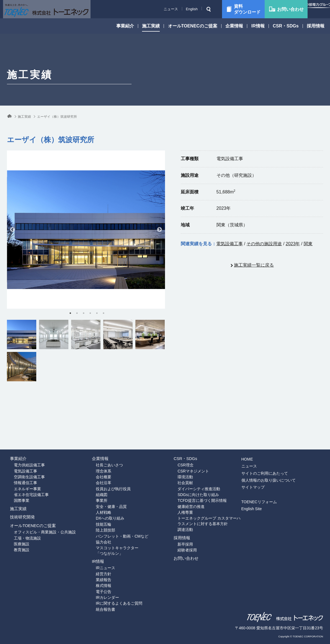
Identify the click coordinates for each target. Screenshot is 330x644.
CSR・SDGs (286, 26)
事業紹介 (125, 26)
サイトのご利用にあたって (276, 438)
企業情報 (234, 26)
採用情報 (316, 26)
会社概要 (97, 447)
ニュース (157, 9)
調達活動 (178, 509)
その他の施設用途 (264, 244)
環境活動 (178, 447)
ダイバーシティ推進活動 (192, 461)
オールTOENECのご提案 (193, 26)
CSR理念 (179, 433)
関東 (308, 244)
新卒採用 (178, 532)
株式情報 (97, 577)
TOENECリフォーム (270, 466)
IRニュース (99, 555)
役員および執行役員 (106, 461)
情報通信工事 (19, 454)
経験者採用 (180, 540)
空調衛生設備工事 (22, 447)
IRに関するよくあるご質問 (112, 598)
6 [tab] (104, 313)
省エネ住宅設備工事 (24, 468)
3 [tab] (84, 313)
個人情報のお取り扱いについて (280, 444)
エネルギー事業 (20, 461)
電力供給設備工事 (22, 433)
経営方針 (97, 563)
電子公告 (97, 584)
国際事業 (15, 475)
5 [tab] (97, 313)
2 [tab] (77, 313)
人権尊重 (178, 489)
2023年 (293, 244)
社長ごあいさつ (102, 433)
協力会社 (97, 525)
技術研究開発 (20, 505)
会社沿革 (97, 454)
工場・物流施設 (20, 538)
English (178, 9)
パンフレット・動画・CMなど (115, 518)
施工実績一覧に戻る (254, 265)
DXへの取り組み (103, 496)
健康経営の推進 (184, 482)
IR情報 (258, 26)
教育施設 (15, 552)
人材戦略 (97, 489)
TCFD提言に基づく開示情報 (195, 475)
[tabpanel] (86, 230)
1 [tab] (70, 313)
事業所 (95, 475)
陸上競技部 (99, 510)
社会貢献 (178, 454)
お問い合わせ (184, 554)
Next (159, 230)
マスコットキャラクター (124, 532)
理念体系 (97, 439)
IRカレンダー (100, 591)
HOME (258, 423)
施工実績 (151, 26)
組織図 (95, 468)
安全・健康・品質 (104, 482)
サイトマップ (264, 451)
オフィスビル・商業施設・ (38, 531)
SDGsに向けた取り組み (191, 468)
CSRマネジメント (186, 439)
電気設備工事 (230, 244)
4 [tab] (90, 313)
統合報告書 (99, 605)
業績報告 (97, 569)
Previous (12, 230)
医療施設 (15, 545)
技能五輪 (97, 504)
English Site (263, 473)
